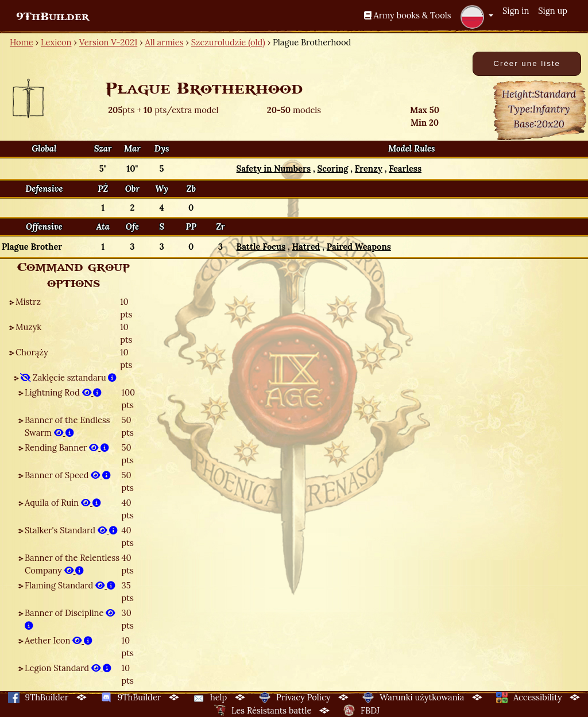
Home (22, 42)
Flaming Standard (70, 585)
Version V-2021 (108, 42)
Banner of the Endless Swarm (67, 426)
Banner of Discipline (70, 619)
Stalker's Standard (71, 530)
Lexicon (56, 42)
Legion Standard (68, 668)
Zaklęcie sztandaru (68, 377)
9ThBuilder (53, 17)
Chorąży (32, 352)
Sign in (516, 11)
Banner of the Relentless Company (72, 564)
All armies (165, 42)
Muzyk (28, 327)
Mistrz (28, 302)
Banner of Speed (68, 475)
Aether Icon (59, 640)
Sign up (553, 11)
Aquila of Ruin (63, 503)
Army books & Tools (408, 15)
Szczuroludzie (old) (228, 42)
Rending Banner (67, 447)
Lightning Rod (63, 392)
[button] (477, 17)
